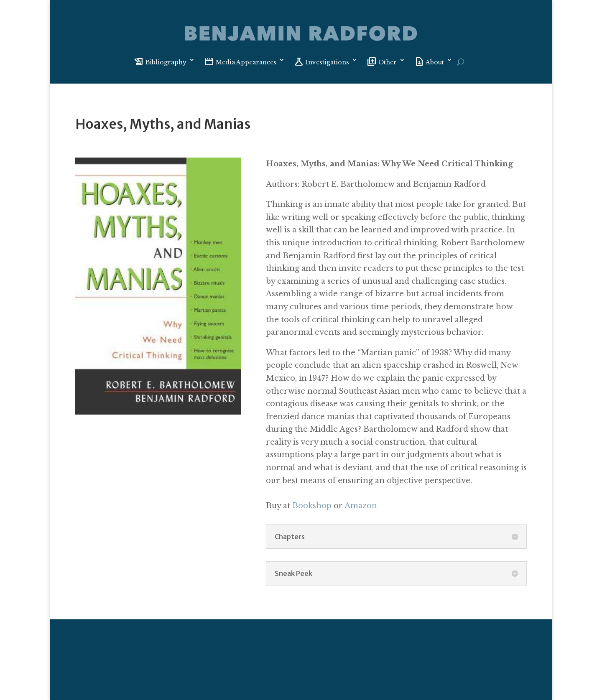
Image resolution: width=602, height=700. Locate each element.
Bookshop (312, 506)
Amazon (361, 506)
